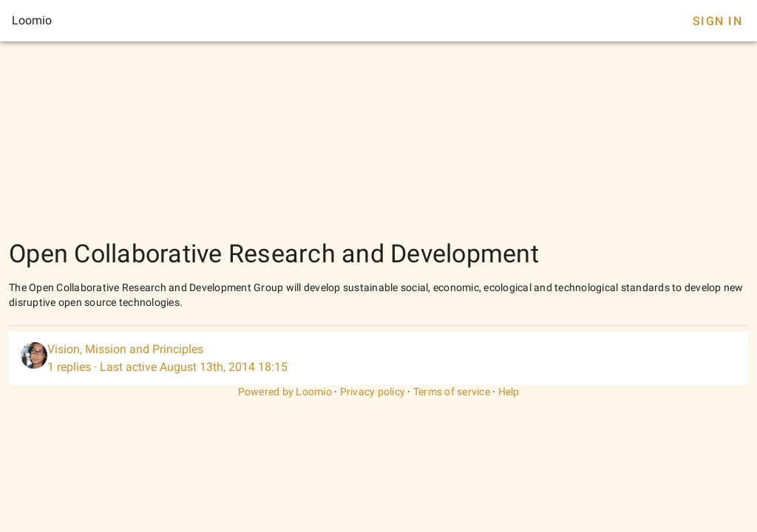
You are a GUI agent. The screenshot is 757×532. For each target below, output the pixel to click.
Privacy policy (373, 392)
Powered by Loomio (285, 392)
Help (509, 392)
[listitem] (378, 358)
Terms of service (452, 392)
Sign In (717, 21)
